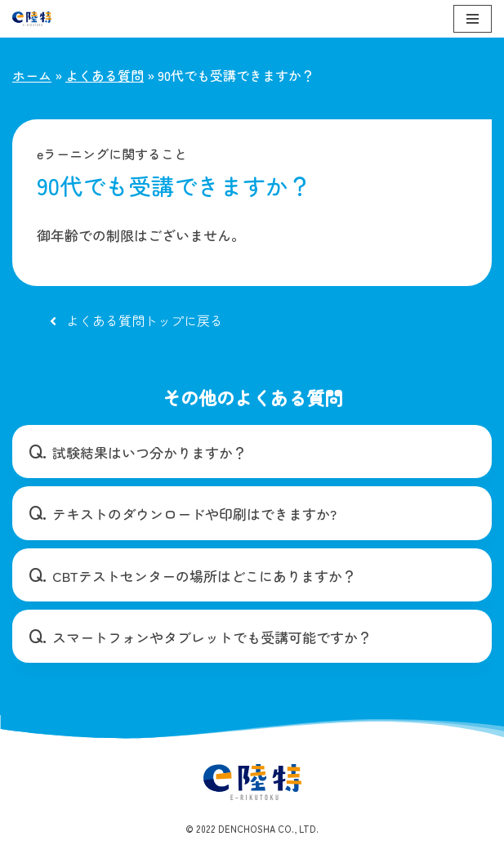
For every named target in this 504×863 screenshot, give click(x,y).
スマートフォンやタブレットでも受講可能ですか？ (212, 637)
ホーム (32, 75)
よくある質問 (105, 75)
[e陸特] (32, 19)
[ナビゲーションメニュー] (473, 19)
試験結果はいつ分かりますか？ (149, 452)
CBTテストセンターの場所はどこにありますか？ (204, 576)
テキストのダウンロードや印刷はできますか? (194, 514)
